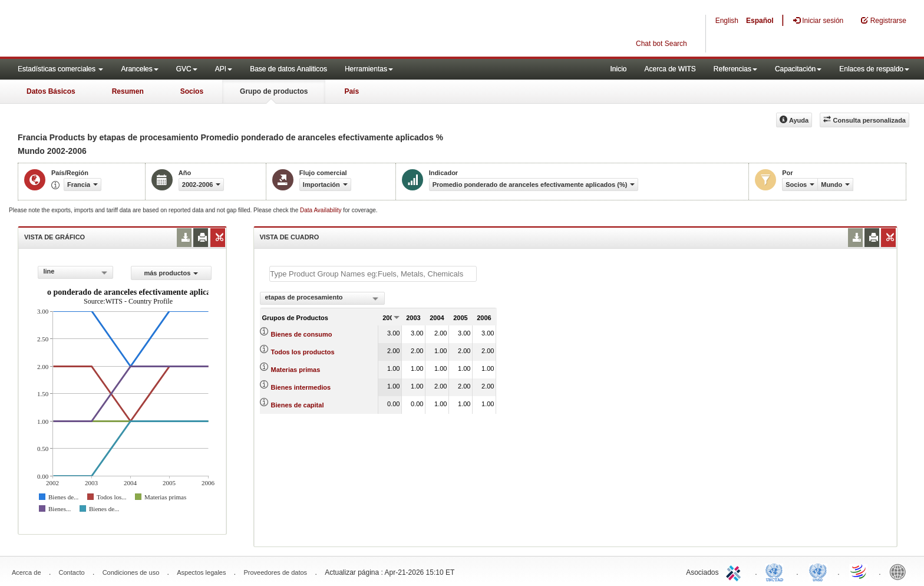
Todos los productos (303, 352)
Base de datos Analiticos (288, 69)
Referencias (735, 69)
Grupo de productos (274, 91)
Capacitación (798, 69)
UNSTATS (818, 571)
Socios (192, 91)
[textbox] (373, 274)
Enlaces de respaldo (874, 69)
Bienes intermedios (301, 387)
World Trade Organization (859, 571)
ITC (735, 571)
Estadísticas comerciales (60, 69)
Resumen (128, 91)
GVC (187, 69)
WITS (118, 29)
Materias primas (296, 370)
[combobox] (75, 272)
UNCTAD (777, 571)
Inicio (618, 69)
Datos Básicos (51, 91)
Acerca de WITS (670, 69)
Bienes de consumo (302, 334)
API (224, 69)
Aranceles (139, 69)
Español (760, 21)
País (352, 91)
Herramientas (369, 69)
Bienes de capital (298, 405)
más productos (171, 273)
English (727, 21)
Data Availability (321, 210)
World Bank (900, 571)
